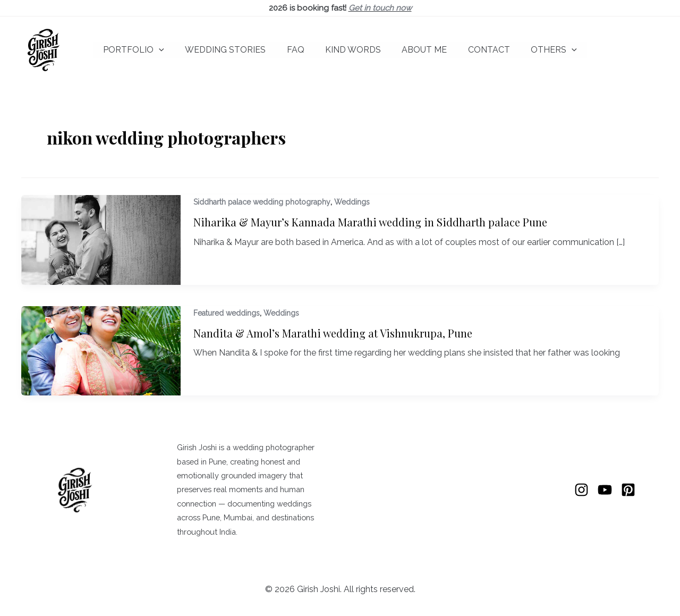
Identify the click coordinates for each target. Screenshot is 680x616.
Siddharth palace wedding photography (262, 202)
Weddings (352, 202)
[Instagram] (581, 490)
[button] (171, 50)
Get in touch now (380, 8)
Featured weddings (227, 313)
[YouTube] (605, 490)
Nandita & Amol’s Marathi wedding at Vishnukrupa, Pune (333, 333)
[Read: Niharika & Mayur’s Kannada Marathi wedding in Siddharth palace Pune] (101, 239)
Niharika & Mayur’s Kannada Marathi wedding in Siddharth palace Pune (370, 222)
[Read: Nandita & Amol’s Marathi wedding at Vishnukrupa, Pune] (101, 350)
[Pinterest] (628, 490)
